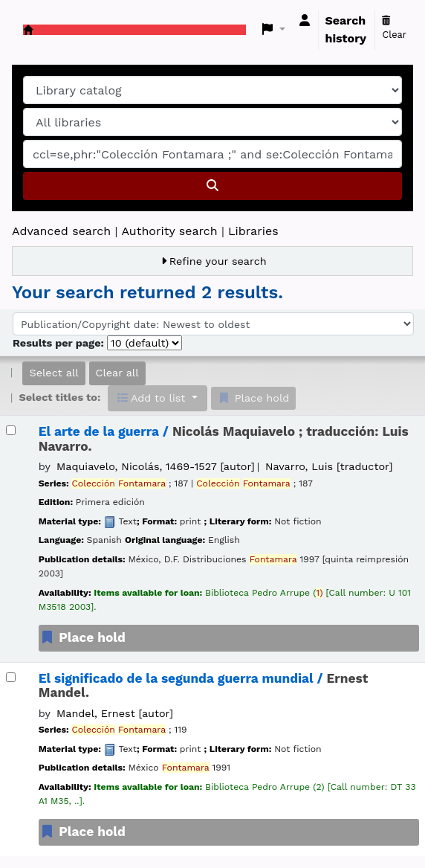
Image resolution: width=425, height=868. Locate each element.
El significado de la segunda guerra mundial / (204, 686)
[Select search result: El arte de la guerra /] (11, 430)
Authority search (169, 231)
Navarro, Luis (329, 466)
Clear (394, 28)
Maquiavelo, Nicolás (156, 466)
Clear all (117, 373)
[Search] (212, 186)
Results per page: (60, 343)
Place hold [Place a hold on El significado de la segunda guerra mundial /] (82, 832)
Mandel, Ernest (115, 713)
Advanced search (61, 231)
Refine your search (218, 261)
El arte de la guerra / (224, 439)
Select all (53, 373)
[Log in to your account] (305, 21)
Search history (346, 29)
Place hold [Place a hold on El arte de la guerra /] (82, 637)
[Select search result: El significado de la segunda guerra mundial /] (11, 677)
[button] (274, 30)
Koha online (28, 30)
